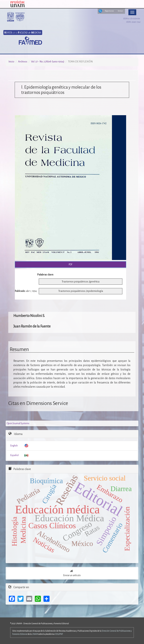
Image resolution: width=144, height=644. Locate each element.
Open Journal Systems (18, 423)
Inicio (11, 62)
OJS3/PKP (59, 634)
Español (14, 455)
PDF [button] (71, 264)
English (14, 446)
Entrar (120, 11)
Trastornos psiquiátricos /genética (81, 282)
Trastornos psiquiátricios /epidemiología (81, 291)
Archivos (23, 62)
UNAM (35, 634)
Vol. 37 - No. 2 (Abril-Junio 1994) (48, 62)
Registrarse (109, 11)
